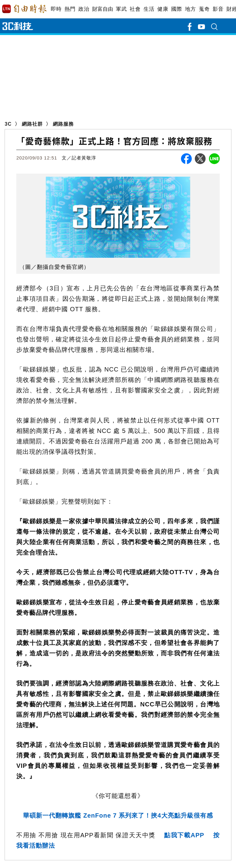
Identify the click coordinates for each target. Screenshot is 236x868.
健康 (163, 9)
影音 (218, 9)
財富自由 (102, 9)
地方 (190, 9)
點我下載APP (184, 835)
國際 (177, 9)
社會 (135, 9)
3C (8, 124)
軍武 (121, 9)
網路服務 (63, 124)
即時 (56, 9)
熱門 (70, 9)
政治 (84, 9)
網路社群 (32, 124)
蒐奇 (204, 9)
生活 (149, 9)
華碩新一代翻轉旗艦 (118, 815)
